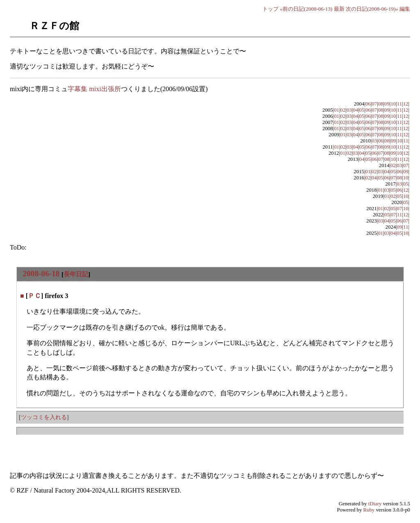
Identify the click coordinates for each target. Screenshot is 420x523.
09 (387, 104)
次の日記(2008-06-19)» (372, 9)
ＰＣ (34, 296)
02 (343, 110)
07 (374, 104)
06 (368, 104)
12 (406, 104)
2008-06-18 (41, 274)
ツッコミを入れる (44, 417)
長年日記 (76, 274)
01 (337, 110)
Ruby (369, 510)
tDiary (375, 504)
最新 (339, 9)
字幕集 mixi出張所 (94, 89)
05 (362, 110)
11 (399, 104)
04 (355, 110)
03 (349, 110)
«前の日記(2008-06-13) (306, 9)
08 (381, 104)
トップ (270, 9)
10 (393, 104)
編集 (405, 9)
